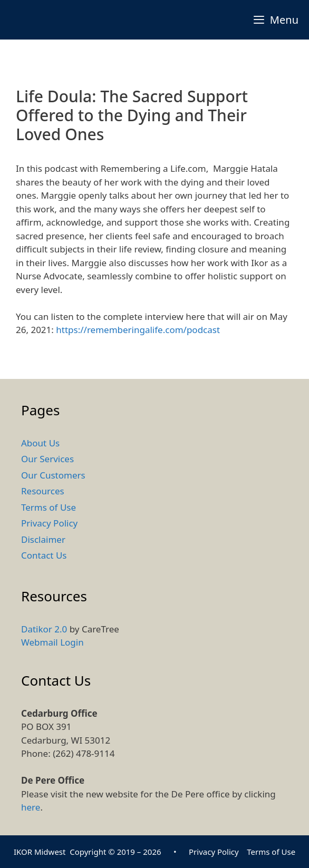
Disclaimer (43, 539)
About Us (40, 443)
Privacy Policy (49, 523)
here (31, 807)
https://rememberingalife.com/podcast (138, 330)
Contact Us (44, 555)
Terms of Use (49, 507)
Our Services (47, 459)
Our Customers (53, 475)
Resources (43, 491)
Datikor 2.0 (44, 629)
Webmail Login (52, 642)
